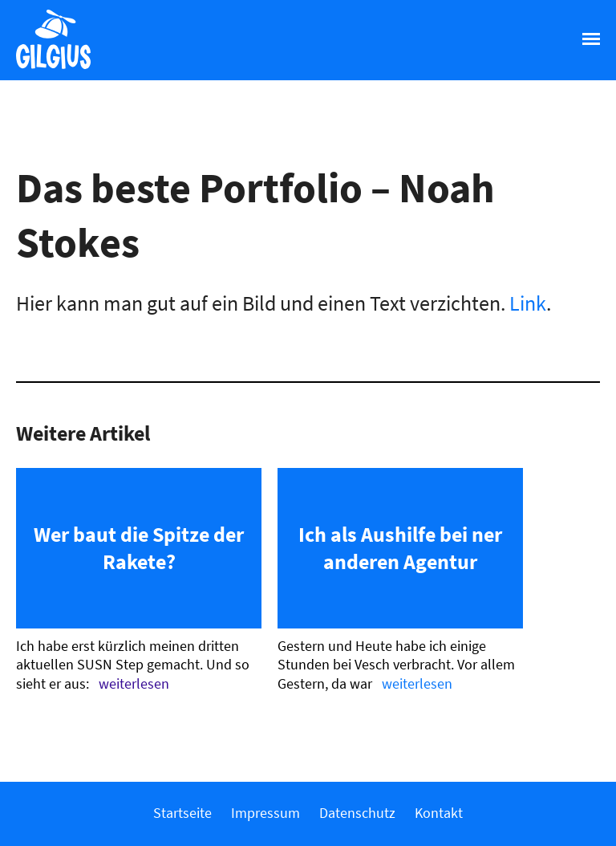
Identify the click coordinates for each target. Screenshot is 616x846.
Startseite (182, 813)
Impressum (265, 813)
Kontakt (439, 813)
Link (528, 303)
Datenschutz (357, 813)
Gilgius (45, 67)
